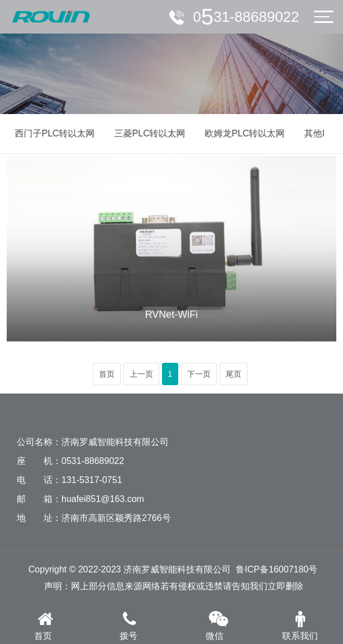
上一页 (141, 374)
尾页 (234, 374)
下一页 (199, 374)
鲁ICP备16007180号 (277, 569)
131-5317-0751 (92, 480)
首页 (107, 374)
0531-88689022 (93, 461)
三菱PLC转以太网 (148, 133)
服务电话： (246, 17)
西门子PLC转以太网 (52, 133)
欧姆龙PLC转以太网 (243, 133)
